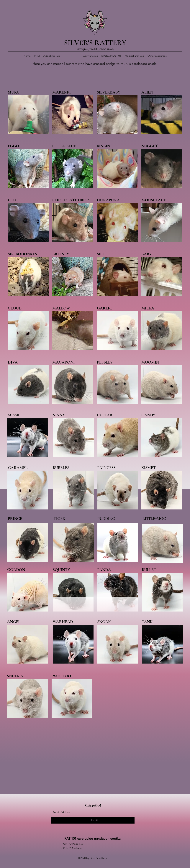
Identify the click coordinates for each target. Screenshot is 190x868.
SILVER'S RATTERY (95, 43)
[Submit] (93, 820)
